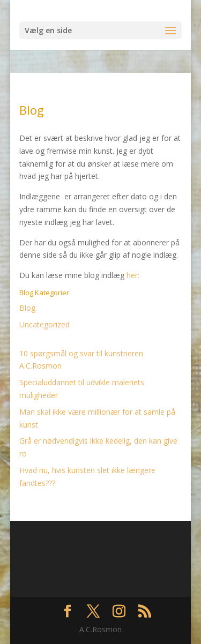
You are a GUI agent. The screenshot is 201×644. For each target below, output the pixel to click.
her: (133, 275)
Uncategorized (44, 324)
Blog (27, 308)
